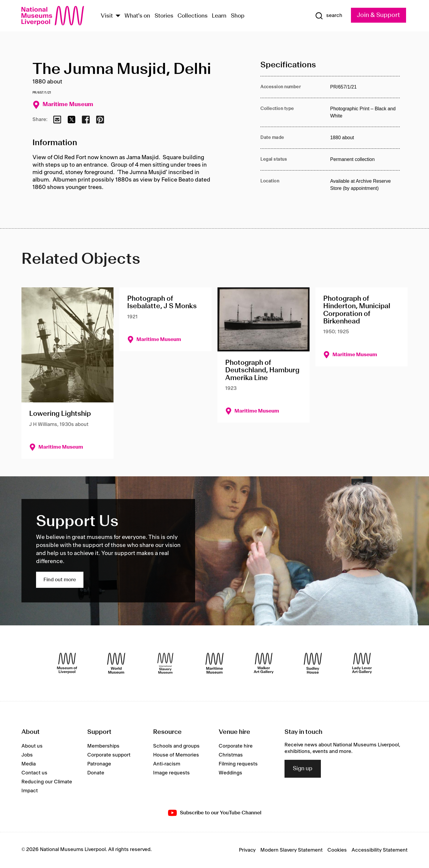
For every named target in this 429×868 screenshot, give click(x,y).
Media (29, 764)
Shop (238, 16)
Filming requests (238, 764)
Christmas (231, 755)
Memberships (103, 746)
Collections (193, 16)
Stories (164, 16)
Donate (96, 773)
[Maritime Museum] (214, 663)
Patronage (99, 764)
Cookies (337, 850)
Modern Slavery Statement (292, 850)
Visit (107, 16)
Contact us (34, 773)
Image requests (171, 773)
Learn (219, 16)
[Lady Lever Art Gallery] (362, 663)
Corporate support (109, 755)
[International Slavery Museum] (165, 663)
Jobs (27, 755)
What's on (137, 16)
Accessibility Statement (380, 850)
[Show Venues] (118, 16)
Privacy (247, 850)
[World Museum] (116, 663)
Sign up (303, 769)
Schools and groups (176, 746)
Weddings (230, 773)
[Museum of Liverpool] (67, 663)
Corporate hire (236, 746)
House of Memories (176, 755)
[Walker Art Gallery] (264, 663)
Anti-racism (167, 764)
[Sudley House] (313, 663)
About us (32, 746)
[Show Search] (329, 16)
